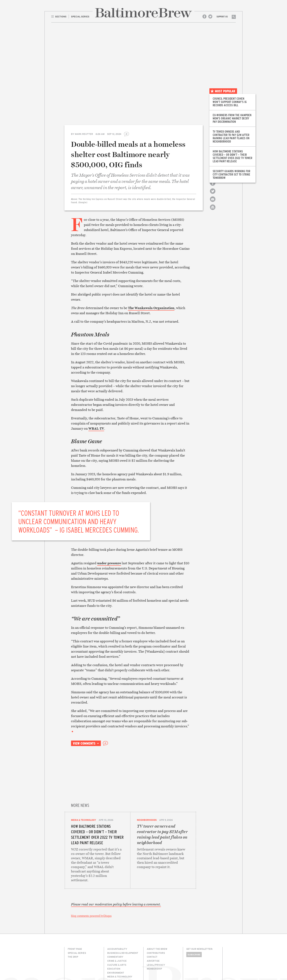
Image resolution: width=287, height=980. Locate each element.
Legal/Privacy (156, 937)
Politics (112, 957)
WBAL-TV (96, 428)
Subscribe (194, 927)
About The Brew (157, 921)
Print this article (213, 210)
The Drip (73, 929)
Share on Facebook (213, 186)
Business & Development (123, 925)
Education (114, 941)
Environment (116, 945)
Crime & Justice (117, 933)
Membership (154, 941)
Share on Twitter (213, 194)
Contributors (156, 925)
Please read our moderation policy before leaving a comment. (116, 877)
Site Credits (193, 964)
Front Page (75, 921)
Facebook (204, 16)
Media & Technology (84, 776)
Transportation (118, 965)
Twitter (210, 16)
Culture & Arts (117, 937)
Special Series (77, 925)
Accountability (117, 921)
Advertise (153, 933)
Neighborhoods (147, 776)
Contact (152, 929)
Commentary (115, 929)
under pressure (109, 563)
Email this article (213, 202)
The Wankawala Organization (151, 308)
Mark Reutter (84, 134)
